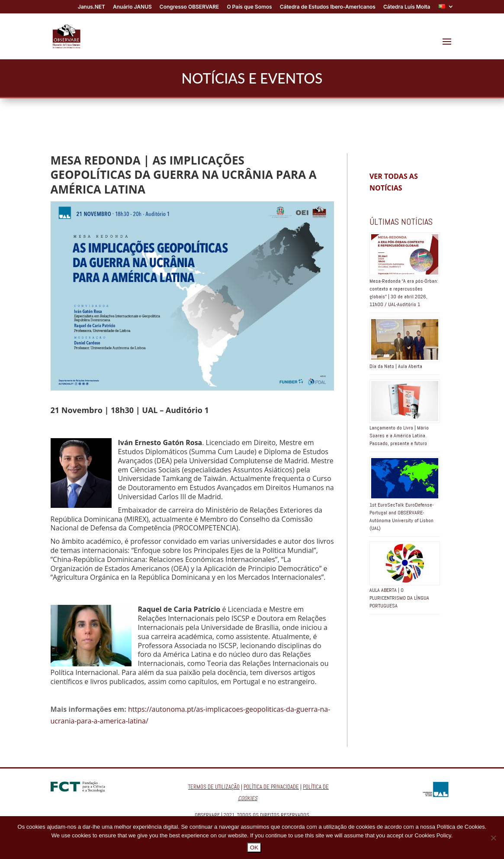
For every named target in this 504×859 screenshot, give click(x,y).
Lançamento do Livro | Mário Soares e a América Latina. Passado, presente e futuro (399, 436)
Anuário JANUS (132, 7)
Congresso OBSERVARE (189, 7)
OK (254, 848)
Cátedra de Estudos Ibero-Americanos (328, 7)
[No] (493, 838)
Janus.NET (91, 7)
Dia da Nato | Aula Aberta (396, 366)
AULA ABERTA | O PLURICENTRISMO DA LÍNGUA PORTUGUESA (399, 598)
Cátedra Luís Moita (407, 7)
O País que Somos (249, 7)
